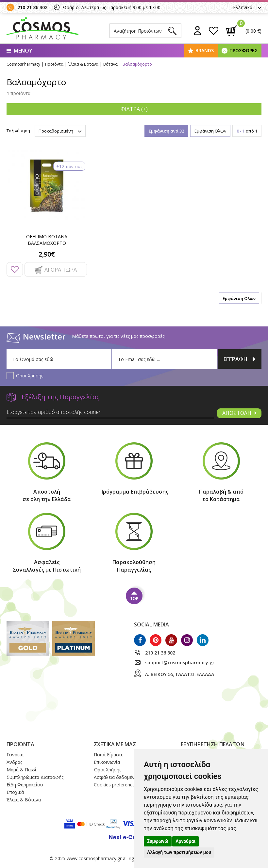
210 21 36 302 (32, 7)
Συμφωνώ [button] (158, 841)
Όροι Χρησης (29, 376)
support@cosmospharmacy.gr (180, 663)
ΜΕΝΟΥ (19, 51)
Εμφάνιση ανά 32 (166, 131)
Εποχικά (15, 792)
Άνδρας (14, 762)
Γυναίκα (15, 755)
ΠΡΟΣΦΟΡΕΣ (243, 50)
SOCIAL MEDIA (151, 624)
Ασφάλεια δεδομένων (117, 777)
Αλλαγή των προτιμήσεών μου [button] (179, 852)
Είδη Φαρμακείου (25, 785)
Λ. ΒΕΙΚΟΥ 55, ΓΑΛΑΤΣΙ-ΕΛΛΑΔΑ (180, 674)
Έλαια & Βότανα (24, 800)
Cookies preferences (116, 785)
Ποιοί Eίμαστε (109, 755)
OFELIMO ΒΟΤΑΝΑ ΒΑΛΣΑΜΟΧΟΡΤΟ (47, 240)
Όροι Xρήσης (108, 770)
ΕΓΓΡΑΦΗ (240, 359)
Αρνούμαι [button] (185, 841)
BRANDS (205, 50)
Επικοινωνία (107, 762)
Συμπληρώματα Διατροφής (35, 777)
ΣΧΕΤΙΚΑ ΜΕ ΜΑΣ (115, 744)
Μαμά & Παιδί (21, 770)
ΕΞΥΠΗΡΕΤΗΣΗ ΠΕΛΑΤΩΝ (213, 744)
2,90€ (47, 254)
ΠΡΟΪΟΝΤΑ (20, 744)
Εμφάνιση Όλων (210, 131)
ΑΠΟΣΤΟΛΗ (239, 413)
